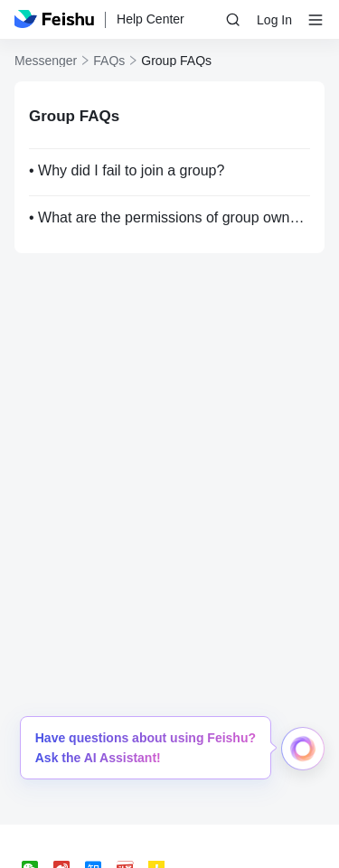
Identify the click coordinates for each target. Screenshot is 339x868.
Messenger (46, 61)
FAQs (109, 61)
